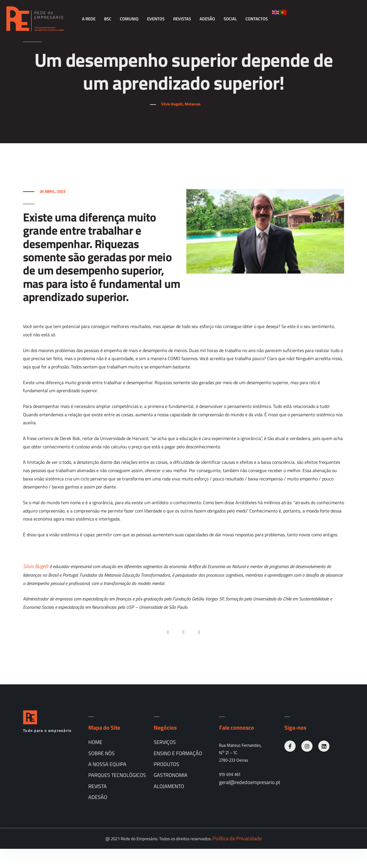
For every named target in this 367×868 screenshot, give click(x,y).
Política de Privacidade (237, 858)
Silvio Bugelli (36, 585)
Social (230, 19)
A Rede (89, 19)
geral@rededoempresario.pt (250, 802)
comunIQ (129, 19)
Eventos (156, 19)
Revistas (182, 19)
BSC (108, 19)
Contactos (257, 19)
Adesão (207, 19)
